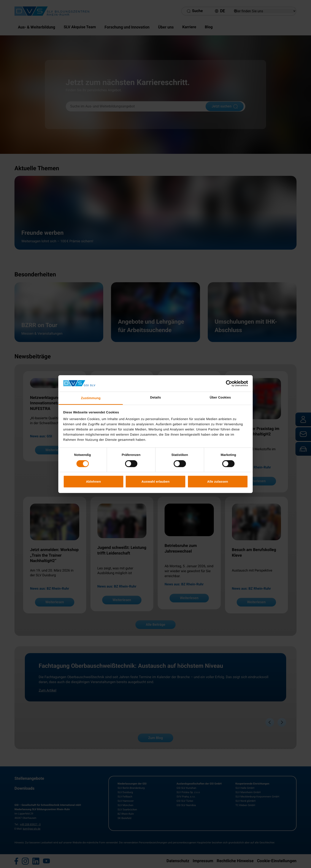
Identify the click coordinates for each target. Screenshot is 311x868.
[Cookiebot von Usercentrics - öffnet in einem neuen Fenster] (229, 383)
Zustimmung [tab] (91, 398)
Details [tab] (155, 398)
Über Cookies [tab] (220, 398)
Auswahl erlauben (155, 481)
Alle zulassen (217, 481)
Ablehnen (93, 481)
